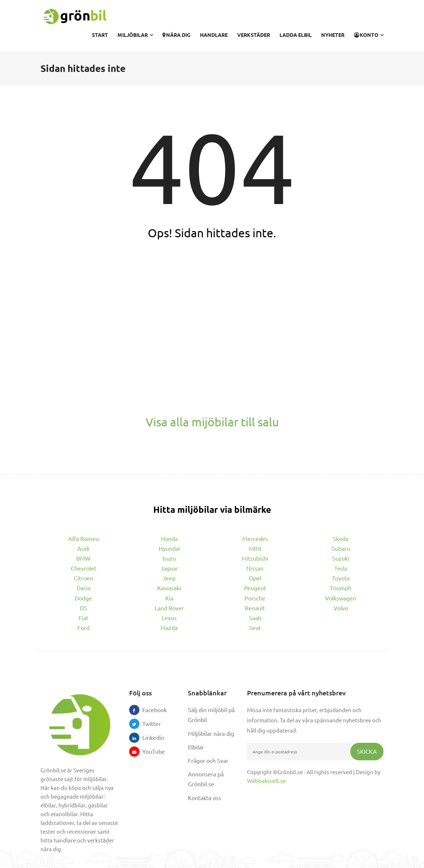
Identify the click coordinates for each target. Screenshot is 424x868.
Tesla (341, 568)
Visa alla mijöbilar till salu (212, 422)
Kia (169, 598)
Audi (83, 548)
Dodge (83, 598)
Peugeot (255, 588)
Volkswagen (341, 598)
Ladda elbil (296, 35)
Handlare (214, 35)
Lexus (169, 618)
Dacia (84, 588)
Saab (255, 618)
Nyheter (333, 35)
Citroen (83, 578)
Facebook (147, 710)
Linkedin (147, 737)
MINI (255, 548)
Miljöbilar (135, 35)
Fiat (83, 618)
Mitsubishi (255, 558)
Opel (255, 578)
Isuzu (169, 558)
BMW (83, 558)
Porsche (255, 598)
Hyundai (169, 548)
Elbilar (196, 747)
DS (84, 608)
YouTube (147, 751)
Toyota (341, 578)
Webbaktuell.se (266, 781)
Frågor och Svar (208, 760)
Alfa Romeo (84, 538)
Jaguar (169, 568)
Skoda (341, 538)
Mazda (169, 627)
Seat (255, 627)
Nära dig (176, 35)
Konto (369, 35)
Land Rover (169, 608)
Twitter (147, 723)
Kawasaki (169, 588)
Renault (255, 608)
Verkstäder (254, 35)
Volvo (341, 608)
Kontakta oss (205, 798)
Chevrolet (84, 568)
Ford (83, 627)
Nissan (255, 568)
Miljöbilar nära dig (211, 733)
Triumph (341, 588)
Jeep (169, 578)
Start (100, 35)
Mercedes (255, 538)
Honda (169, 538)
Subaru (341, 548)
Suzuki (341, 558)
